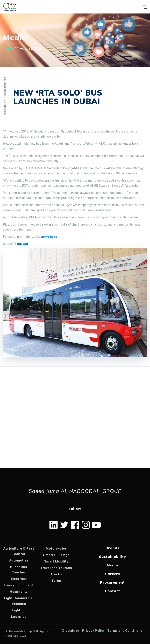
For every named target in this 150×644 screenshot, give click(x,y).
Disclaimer (71, 631)
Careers (112, 574)
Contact (112, 591)
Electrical (19, 579)
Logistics (19, 617)
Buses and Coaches (19, 570)
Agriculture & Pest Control (19, 551)
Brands (112, 548)
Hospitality (19, 592)
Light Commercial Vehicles (19, 601)
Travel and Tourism (56, 568)
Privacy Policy (93, 631)
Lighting (19, 610)
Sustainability (112, 557)
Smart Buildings (56, 555)
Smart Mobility (56, 561)
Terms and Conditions (125, 631)
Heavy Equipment (19, 585)
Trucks (56, 574)
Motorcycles (56, 548)
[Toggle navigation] (145, 7)
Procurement (112, 582)
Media (113, 565)
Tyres (56, 581)
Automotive (19, 560)
